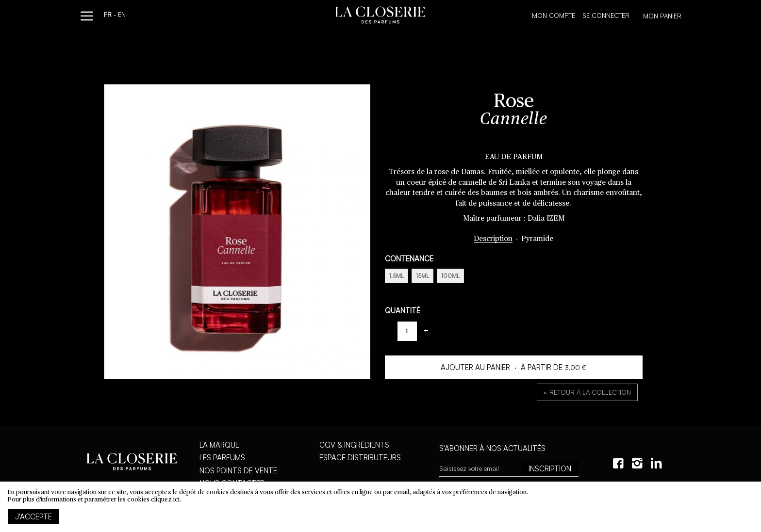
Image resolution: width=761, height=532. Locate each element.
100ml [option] (450, 276)
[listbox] (514, 277)
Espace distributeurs (360, 458)
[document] (380, 507)
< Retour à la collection (587, 392)
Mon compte (554, 16)
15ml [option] (422, 276)
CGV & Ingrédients (354, 445)
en (122, 16)
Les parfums (222, 458)
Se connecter (606, 16)
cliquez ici (165, 500)
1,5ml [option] (397, 276)
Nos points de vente (238, 471)
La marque (219, 445)
